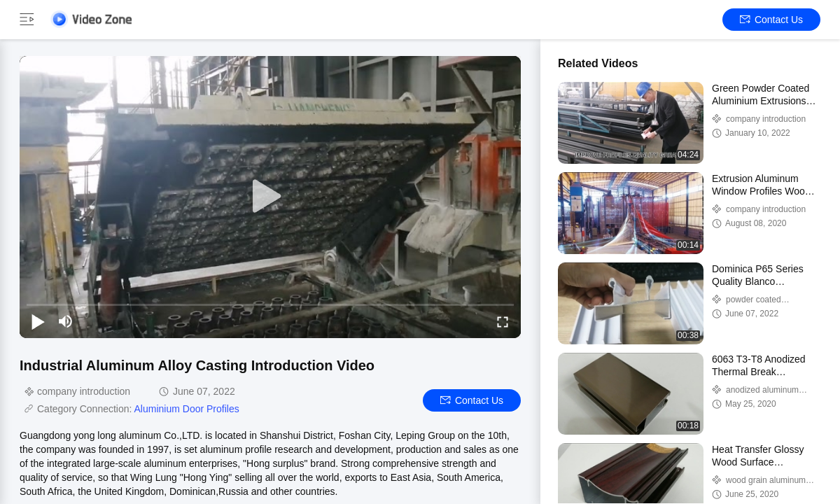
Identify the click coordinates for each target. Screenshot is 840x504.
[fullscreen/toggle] (503, 321)
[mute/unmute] (66, 321)
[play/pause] (38, 321)
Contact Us (771, 20)
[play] (270, 197)
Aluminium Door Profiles (187, 409)
